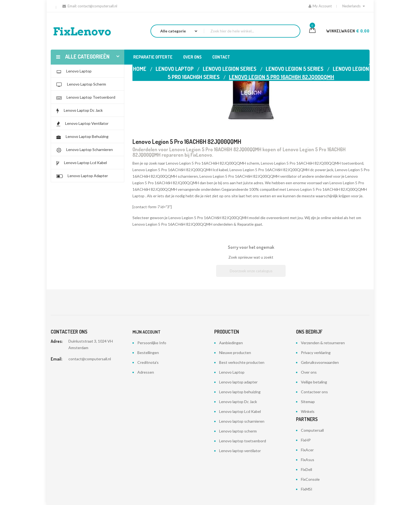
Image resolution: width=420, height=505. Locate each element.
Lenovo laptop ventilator (240, 451)
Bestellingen (148, 353)
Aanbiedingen (231, 343)
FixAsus (308, 460)
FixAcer (307, 450)
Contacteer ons (314, 392)
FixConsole (310, 479)
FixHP (306, 440)
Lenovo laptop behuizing (240, 392)
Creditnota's (148, 362)
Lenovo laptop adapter (238, 382)
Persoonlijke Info (152, 343)
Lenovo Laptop (232, 372)
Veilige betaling (314, 382)
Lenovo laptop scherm (238, 431)
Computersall (312, 430)
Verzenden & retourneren (323, 343)
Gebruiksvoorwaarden (320, 362)
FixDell (306, 469)
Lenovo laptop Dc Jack (238, 402)
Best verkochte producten (242, 362)
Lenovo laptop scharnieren (242, 421)
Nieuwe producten (235, 353)
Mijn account (146, 332)
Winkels (308, 411)
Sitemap (308, 402)
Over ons (309, 372)
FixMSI (307, 489)
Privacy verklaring (316, 353)
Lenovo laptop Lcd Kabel (240, 411)
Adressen (146, 372)
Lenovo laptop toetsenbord (243, 441)
